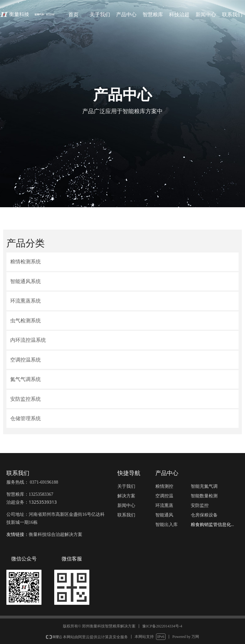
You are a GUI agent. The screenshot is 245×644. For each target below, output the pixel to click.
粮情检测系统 (26, 262)
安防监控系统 (26, 399)
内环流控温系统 (28, 340)
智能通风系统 (26, 281)
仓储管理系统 (26, 418)
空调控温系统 (26, 360)
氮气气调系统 (26, 379)
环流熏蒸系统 (26, 301)
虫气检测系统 (26, 321)
